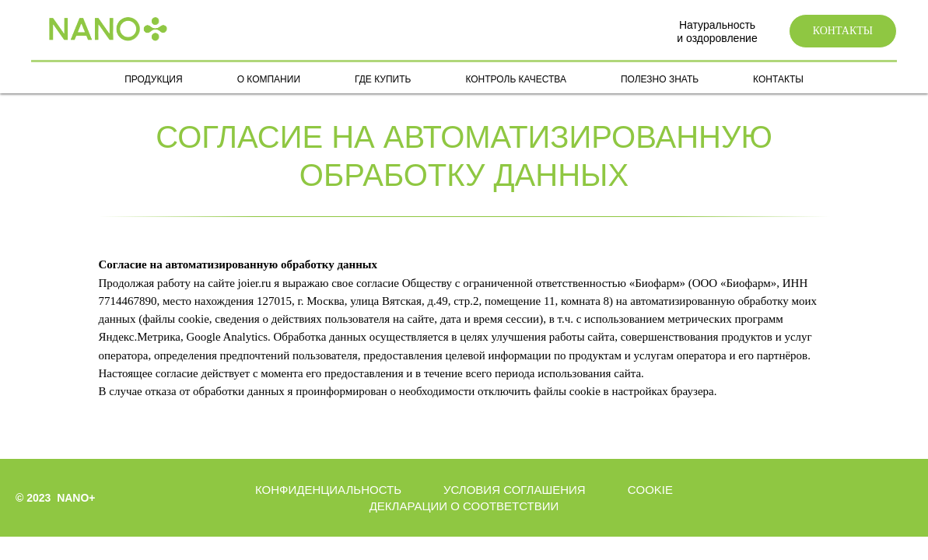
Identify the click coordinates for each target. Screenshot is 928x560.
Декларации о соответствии (464, 506)
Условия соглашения (515, 490)
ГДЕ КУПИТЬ (383, 79)
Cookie (650, 490)
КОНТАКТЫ (778, 79)
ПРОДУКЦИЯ (153, 79)
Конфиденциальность (328, 490)
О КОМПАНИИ (269, 79)
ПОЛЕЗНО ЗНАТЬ (660, 79)
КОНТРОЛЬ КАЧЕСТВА (515, 79)
